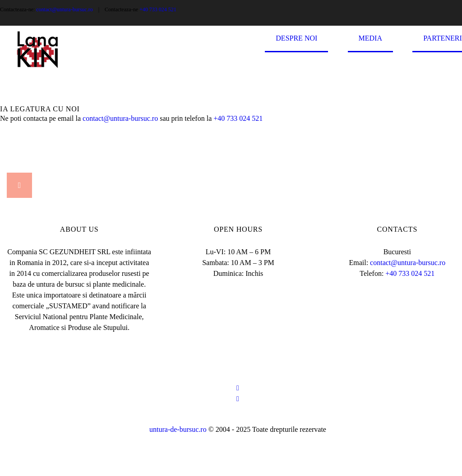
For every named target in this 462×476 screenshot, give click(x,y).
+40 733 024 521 (158, 9)
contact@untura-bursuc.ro (64, 9)
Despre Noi (296, 38)
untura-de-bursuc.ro (179, 429)
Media (370, 38)
